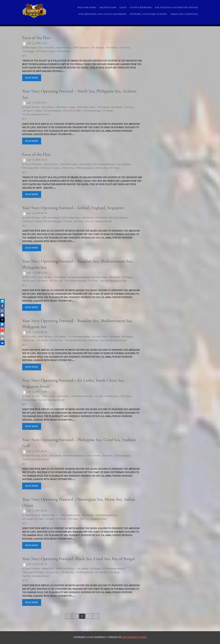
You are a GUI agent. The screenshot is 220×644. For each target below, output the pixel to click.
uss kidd (99, 396)
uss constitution (124, 164)
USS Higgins (127, 277)
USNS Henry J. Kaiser (65, 107)
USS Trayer (114, 168)
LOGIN (123, 7)
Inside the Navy (64, 48)
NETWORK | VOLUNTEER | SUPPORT (148, 14)
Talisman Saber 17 (50, 515)
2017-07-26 (41, 511)
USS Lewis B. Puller (72, 111)
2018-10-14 (41, 160)
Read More (32, 78)
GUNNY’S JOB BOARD (141, 7)
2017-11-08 (41, 392)
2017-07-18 (41, 564)
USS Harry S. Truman (46, 51)
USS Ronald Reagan (92, 111)
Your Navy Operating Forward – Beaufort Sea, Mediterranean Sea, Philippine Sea (77, 264)
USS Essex (129, 107)
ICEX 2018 (31, 277)
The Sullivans (48, 107)
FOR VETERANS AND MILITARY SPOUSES (176, 7)
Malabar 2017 (48, 569)
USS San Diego (29, 400)
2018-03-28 (41, 273)
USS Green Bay (52, 572)
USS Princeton (101, 572)
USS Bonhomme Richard (104, 164)
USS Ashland (112, 48)
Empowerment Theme (134, 637)
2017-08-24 (41, 451)
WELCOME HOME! (87, 7)
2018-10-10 (41, 213)
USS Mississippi (112, 396)
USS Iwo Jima (68, 168)
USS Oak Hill (101, 168)
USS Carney (125, 48)
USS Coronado (93, 456)
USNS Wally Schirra (86, 107)
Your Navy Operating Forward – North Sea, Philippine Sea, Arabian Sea (79, 94)
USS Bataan (95, 569)
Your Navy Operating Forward (36, 115)
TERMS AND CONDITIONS (184, 14)
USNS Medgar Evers (71, 218)
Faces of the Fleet (37, 38)
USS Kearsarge (64, 51)
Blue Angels (31, 48)
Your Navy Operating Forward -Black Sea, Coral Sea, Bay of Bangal (78, 559)
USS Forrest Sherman (118, 218)
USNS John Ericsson (65, 569)
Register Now (108, 7)
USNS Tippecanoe (81, 48)
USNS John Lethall (69, 164)
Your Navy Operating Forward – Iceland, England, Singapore (73, 208)
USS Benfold (117, 107)
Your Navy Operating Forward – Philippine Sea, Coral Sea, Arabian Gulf (79, 443)
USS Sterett (73, 519)
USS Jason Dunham (52, 111)
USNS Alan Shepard (51, 218)
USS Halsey (115, 277)
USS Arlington (97, 48)
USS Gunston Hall (30, 168)
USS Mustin (42, 281)
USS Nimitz (126, 396)
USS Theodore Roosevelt (76, 281)
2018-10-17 (41, 103)
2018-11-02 (41, 43)
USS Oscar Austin (122, 456)
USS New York (56, 281)
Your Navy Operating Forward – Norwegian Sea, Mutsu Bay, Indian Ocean (79, 502)
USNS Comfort (48, 396)
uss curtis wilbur (100, 277)
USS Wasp (78, 222)
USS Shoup (108, 111)
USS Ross (68, 222)
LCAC (44, 456)
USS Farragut (28, 51)
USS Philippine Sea (84, 572)
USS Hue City (67, 572)
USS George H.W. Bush (33, 519)
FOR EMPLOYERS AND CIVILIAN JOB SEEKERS (102, 14)
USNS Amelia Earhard (70, 515)
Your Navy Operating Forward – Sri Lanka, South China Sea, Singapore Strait (73, 383)
